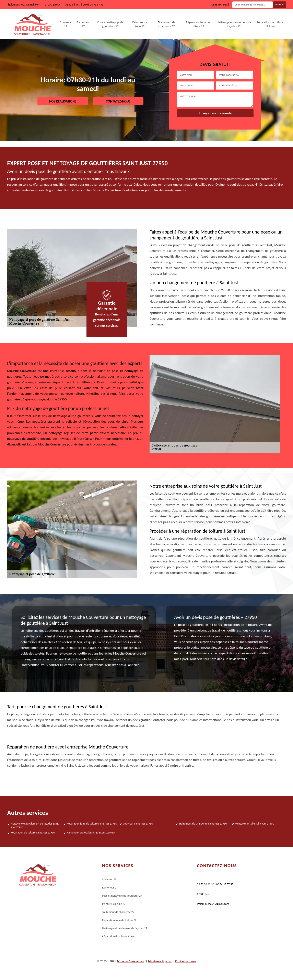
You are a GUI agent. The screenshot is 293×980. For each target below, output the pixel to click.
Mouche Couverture (131, 961)
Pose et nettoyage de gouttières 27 (110, 24)
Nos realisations (63, 101)
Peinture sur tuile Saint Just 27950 (255, 824)
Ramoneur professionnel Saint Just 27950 (91, 833)
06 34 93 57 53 (95, 5)
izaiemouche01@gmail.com (24, 5)
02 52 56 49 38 (74, 5)
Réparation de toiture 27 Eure (270, 24)
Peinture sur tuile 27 (140, 24)
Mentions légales (160, 961)
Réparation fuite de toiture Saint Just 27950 (92, 824)
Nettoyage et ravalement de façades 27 (234, 24)
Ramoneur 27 (83, 24)
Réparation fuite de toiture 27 (198, 24)
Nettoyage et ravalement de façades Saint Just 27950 (35, 825)
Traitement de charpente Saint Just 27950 (203, 824)
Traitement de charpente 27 (167, 24)
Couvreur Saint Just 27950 (138, 824)
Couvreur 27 (66, 24)
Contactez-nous (186, 961)
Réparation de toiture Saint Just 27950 (33, 833)
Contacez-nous (118, 101)
